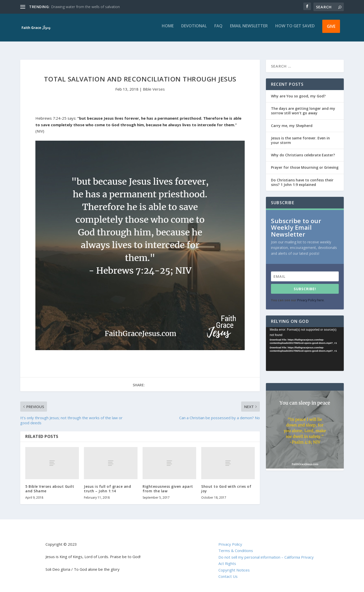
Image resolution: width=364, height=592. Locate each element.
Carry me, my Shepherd (292, 121)
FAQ (218, 30)
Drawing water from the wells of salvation (85, 7)
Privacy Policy (230, 540)
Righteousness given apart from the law (168, 484)
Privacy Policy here (311, 296)
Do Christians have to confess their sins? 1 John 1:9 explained (302, 178)
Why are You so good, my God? (298, 91)
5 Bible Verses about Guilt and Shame (50, 484)
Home (168, 30)
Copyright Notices (234, 565)
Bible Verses (154, 84)
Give (331, 30)
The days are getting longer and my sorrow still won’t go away (303, 106)
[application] (305, 344)
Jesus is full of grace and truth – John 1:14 (107, 484)
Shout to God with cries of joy (226, 484)
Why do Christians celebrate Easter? (303, 150)
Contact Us (228, 572)
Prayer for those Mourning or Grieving (305, 163)
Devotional (194, 30)
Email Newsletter (249, 30)
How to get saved (295, 30)
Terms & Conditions (236, 546)
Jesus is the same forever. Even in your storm (300, 136)
